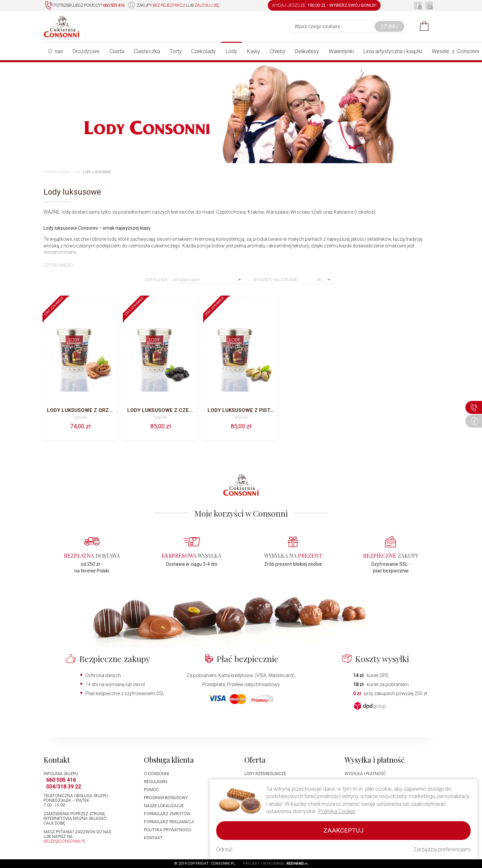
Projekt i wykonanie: (276, 863)
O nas (56, 51)
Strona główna (57, 172)
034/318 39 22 (64, 787)
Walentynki (341, 51)
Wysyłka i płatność (365, 774)
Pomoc (151, 790)
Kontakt (153, 838)
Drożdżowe (86, 51)
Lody (231, 51)
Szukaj (389, 26)
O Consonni (156, 774)
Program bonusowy (166, 798)
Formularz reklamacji (169, 822)
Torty (176, 51)
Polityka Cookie (337, 811)
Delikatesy (307, 51)
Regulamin (155, 782)
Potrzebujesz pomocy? (85, 6)
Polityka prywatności (168, 830)
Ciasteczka (147, 51)
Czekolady (204, 51)
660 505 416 (61, 780)
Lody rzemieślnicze (265, 774)
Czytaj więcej (58, 265)
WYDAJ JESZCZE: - (324, 5)
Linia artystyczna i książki (393, 51)
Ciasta (117, 51)
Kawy (254, 51)
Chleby (278, 51)
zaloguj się (207, 5)
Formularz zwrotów (167, 814)
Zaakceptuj (343, 830)
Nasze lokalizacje (164, 806)
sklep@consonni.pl (65, 841)
